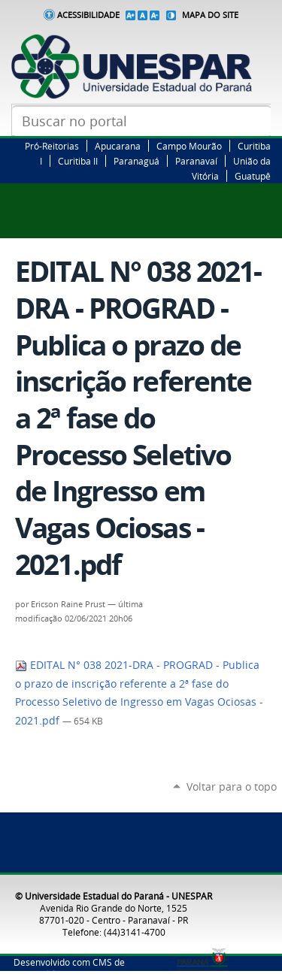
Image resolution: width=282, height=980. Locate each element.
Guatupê (253, 176)
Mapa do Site (210, 15)
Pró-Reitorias (52, 146)
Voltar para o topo (232, 786)
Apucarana (118, 146)
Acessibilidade (88, 15)
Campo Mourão (189, 146)
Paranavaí (196, 161)
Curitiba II (78, 161)
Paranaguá (136, 161)
